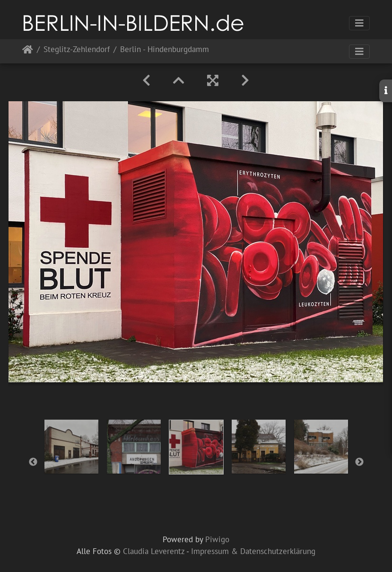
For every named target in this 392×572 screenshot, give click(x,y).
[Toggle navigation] (359, 23)
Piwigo (217, 539)
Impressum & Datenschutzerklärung (253, 551)
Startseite (28, 51)
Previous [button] (33, 462)
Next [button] (359, 462)
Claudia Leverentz (154, 551)
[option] (71, 447)
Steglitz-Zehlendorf (77, 50)
